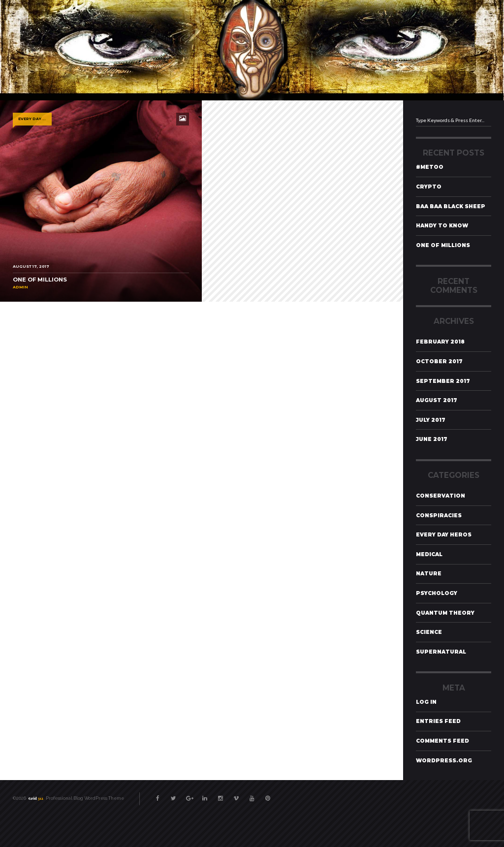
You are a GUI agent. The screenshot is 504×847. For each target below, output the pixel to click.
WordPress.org (444, 761)
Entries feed (438, 721)
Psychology (437, 593)
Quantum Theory (445, 613)
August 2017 (437, 400)
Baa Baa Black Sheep (451, 206)
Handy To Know (442, 226)
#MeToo (430, 167)
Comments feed (442, 741)
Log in (426, 702)
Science (429, 632)
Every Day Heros (444, 535)
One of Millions (443, 245)
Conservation (441, 496)
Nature (429, 574)
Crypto (429, 187)
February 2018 (440, 342)
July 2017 (431, 420)
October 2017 (439, 361)
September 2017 (443, 381)
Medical (429, 554)
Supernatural (441, 652)
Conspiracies (439, 516)
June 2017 (432, 439)
